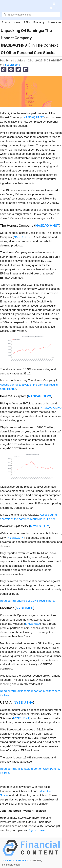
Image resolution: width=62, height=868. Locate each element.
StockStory (13, 65)
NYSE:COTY (40, 526)
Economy (39, 22)
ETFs (27, 22)
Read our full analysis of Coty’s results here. (27, 601)
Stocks (6, 22)
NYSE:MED (24, 608)
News (17, 22)
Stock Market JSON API (15, 861)
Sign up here (37, 830)
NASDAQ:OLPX (40, 396)
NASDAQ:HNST (34, 117)
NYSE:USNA (23, 702)
